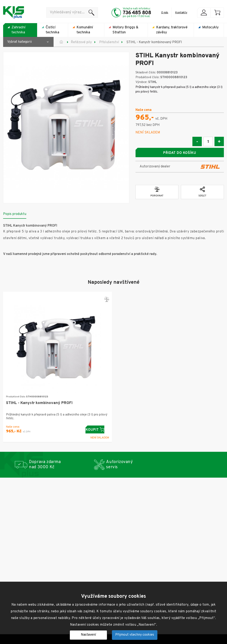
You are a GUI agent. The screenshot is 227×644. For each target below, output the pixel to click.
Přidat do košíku (180, 153)
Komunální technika (85, 30)
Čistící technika (52, 30)
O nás (165, 13)
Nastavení (88, 635)
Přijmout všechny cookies (135, 635)
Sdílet (202, 191)
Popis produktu (15, 213)
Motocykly (210, 28)
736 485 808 (137, 13)
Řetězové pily (81, 42)
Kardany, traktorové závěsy (172, 30)
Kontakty (181, 13)
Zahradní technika (18, 30)
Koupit (97, 429)
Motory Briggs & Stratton (125, 30)
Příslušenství (109, 42)
